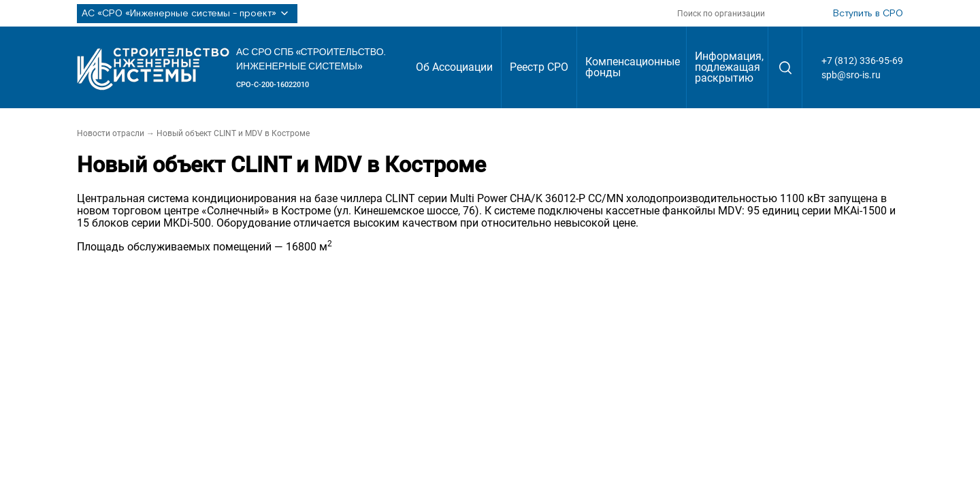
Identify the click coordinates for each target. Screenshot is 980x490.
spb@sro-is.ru (851, 75)
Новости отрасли (111, 133)
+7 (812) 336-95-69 (862, 61)
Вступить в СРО (868, 14)
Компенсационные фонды (633, 67)
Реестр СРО (539, 67)
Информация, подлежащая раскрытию (729, 67)
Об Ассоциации (454, 67)
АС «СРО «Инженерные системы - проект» (187, 14)
